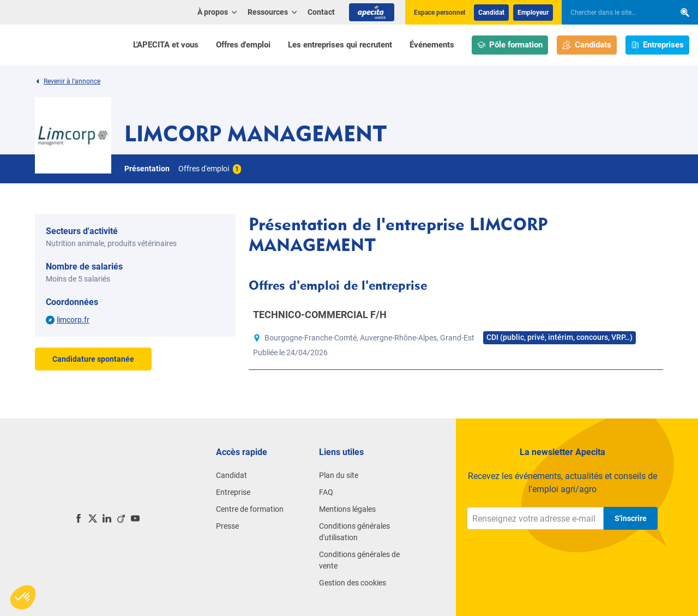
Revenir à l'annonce (68, 81)
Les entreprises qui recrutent (340, 45)
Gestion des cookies (353, 583)
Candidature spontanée (93, 359)
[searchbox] (613, 13)
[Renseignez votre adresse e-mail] (535, 518)
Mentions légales (347, 509)
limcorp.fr (73, 320)
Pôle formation (510, 45)
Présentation (147, 169)
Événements (432, 45)
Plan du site (339, 475)
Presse (227, 526)
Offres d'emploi (243, 45)
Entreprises (658, 45)
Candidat (491, 13)
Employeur (533, 13)
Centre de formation (250, 509)
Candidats (587, 45)
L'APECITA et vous (166, 45)
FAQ (326, 492)
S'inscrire (631, 518)
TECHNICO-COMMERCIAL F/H (320, 315)
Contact (321, 12)
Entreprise (233, 492)
